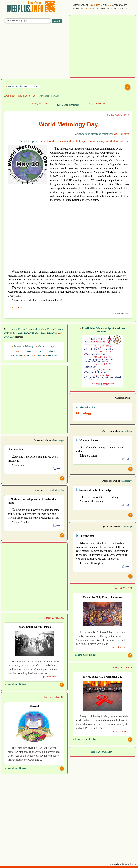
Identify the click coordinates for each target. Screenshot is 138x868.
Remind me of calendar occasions (22, 87)
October (28, 356)
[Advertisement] (27, 191)
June (28, 351)
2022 (37, 333)
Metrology (126, 431)
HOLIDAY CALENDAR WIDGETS (114, 9)
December (52, 356)
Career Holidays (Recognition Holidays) (62, 141)
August (52, 351)
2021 (43, 333)
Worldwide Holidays (117, 141)
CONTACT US (92, 9)
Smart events (95, 141)
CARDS (105, 5)
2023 (32, 333)
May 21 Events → (97, 103)
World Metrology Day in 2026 (26, 329)
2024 (26, 333)
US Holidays (121, 134)
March (40, 346)
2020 (49, 333)
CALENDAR (95, 5)
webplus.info (131, 864)
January (17, 346)
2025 (20, 333)
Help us (17, 307)
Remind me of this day (84, 655)
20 (34, 96)
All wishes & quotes (85, 407)
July (40, 351)
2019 (55, 333)
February (28, 346)
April (52, 346)
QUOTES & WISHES (118, 5)
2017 (7, 337)
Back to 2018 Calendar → (102, 752)
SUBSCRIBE (78, 9)
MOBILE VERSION (81, 5)
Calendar (10, 96)
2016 (12, 337)
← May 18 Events (40, 103)
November (40, 356)
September (17, 356)
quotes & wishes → (120, 647)
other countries (122, 314)
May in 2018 (24, 96)
